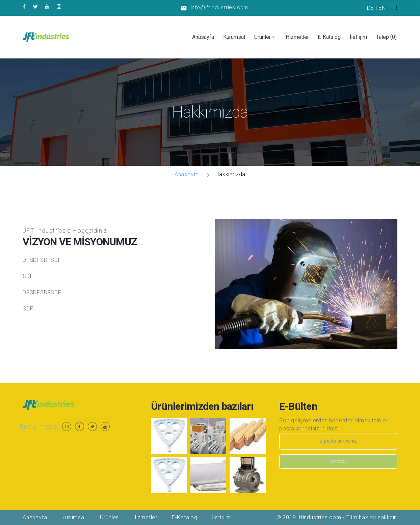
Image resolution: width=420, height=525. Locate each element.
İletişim (358, 37)
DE (371, 8)
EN (382, 8)
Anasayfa (203, 37)
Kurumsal (234, 37)
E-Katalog (329, 37)
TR (394, 8)
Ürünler (262, 37)
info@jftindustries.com (220, 7)
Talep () (386, 37)
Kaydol (338, 461)
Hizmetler (297, 37)
